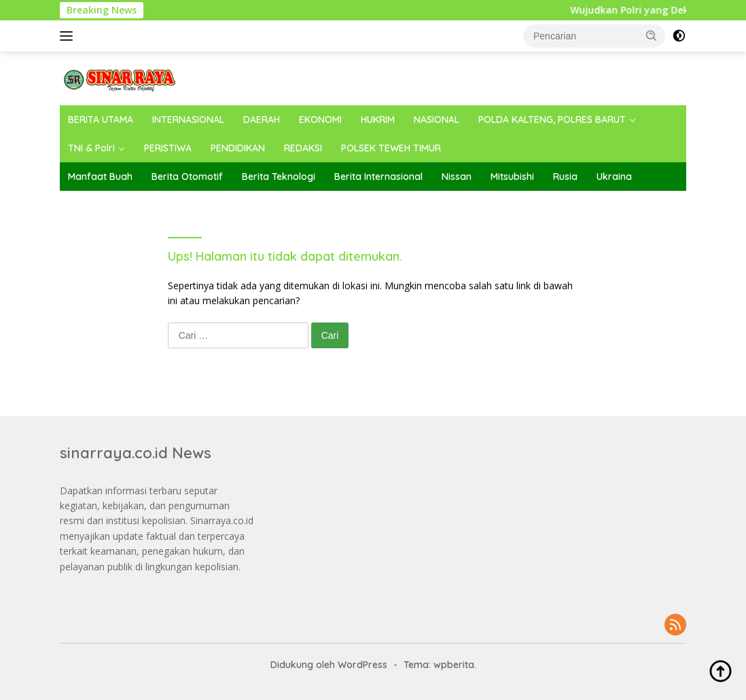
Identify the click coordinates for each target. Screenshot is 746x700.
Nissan (457, 177)
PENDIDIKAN (238, 148)
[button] (652, 35)
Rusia (565, 177)
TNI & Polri (91, 148)
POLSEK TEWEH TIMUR (391, 148)
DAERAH (262, 119)
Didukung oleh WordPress (329, 665)
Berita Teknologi (279, 177)
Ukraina (614, 177)
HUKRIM (378, 119)
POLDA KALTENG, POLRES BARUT (552, 119)
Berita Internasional (378, 177)
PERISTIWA (168, 148)
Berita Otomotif (187, 177)
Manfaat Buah (100, 177)
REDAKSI (303, 148)
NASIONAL (437, 119)
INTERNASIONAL (188, 119)
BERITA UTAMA (101, 119)
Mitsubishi (512, 177)
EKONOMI (320, 119)
